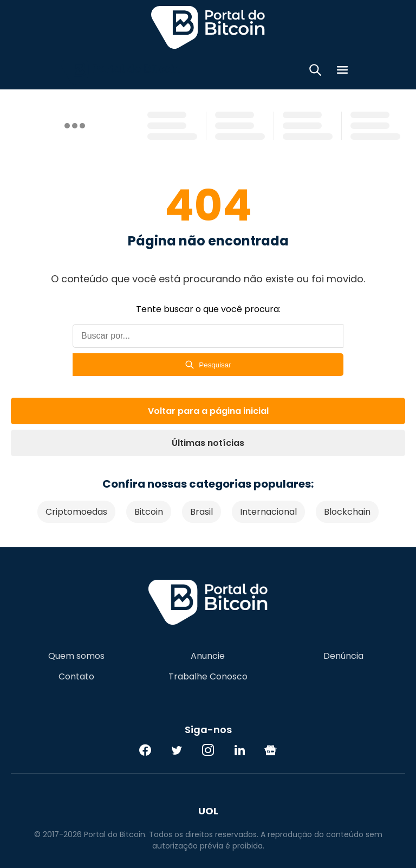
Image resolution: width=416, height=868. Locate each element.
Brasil (201, 512)
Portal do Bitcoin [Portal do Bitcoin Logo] (208, 27)
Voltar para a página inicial (208, 411)
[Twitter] (177, 750)
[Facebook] (145, 750)
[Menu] (342, 72)
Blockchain (347, 512)
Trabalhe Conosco (208, 677)
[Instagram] (208, 750)
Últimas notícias (208, 443)
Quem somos (76, 656)
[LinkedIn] (239, 750)
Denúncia (343, 656)
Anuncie (208, 656)
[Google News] (271, 750)
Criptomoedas (76, 512)
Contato (76, 677)
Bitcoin (149, 512)
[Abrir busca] (315, 72)
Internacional (268, 512)
